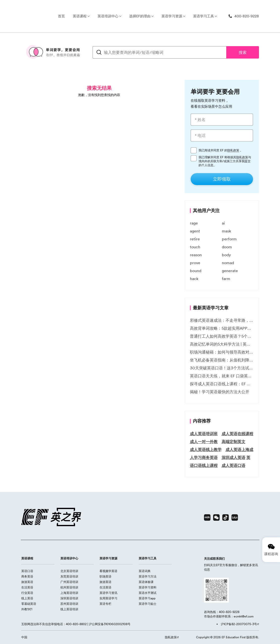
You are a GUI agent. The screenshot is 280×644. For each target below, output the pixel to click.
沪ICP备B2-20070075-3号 (239, 624)
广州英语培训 (69, 582)
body (226, 255)
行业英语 (27, 593)
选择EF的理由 (140, 16)
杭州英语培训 (69, 587)
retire (195, 239)
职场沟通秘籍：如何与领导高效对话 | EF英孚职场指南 (222, 352)
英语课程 (80, 16)
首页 (61, 16)
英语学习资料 (148, 587)
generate (230, 271)
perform (229, 239)
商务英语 (27, 576)
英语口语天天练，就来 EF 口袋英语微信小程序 (222, 376)
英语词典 (145, 571)
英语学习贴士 (148, 604)
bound (196, 271)
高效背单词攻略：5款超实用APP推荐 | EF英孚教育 (222, 328)
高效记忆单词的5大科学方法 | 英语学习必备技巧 (222, 344)
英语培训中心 (108, 16)
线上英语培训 (69, 609)
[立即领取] (222, 179)
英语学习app (147, 598)
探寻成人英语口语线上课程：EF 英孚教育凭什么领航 (222, 384)
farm (226, 279)
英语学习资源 (172, 16)
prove (195, 263)
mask (226, 231)
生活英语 (27, 587)
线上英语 (27, 598)
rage (194, 223)
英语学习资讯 (108, 593)
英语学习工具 (204, 16)
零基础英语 (29, 604)
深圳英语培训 (69, 598)
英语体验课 (146, 582)
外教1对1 (27, 609)
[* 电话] (222, 135)
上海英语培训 (69, 593)
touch (195, 247)
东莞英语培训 (69, 576)
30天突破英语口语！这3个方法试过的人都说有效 (222, 368)
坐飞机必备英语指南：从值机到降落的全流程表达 (222, 360)
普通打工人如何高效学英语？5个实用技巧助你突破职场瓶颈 (222, 336)
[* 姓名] (222, 120)
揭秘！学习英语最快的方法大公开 (220, 392)
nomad (228, 263)
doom (227, 247)
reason (196, 255)
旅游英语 (27, 582)
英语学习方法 (148, 576)
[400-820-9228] (244, 16)
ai (223, 223)
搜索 (243, 52)
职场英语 (105, 576)
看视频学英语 (108, 571)
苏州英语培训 (69, 604)
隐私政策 (233, 150)
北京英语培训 (69, 571)
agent (195, 231)
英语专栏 (105, 604)
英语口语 (27, 571)
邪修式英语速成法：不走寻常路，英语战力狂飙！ (222, 320)
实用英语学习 (108, 598)
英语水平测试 (148, 593)
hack (194, 279)
